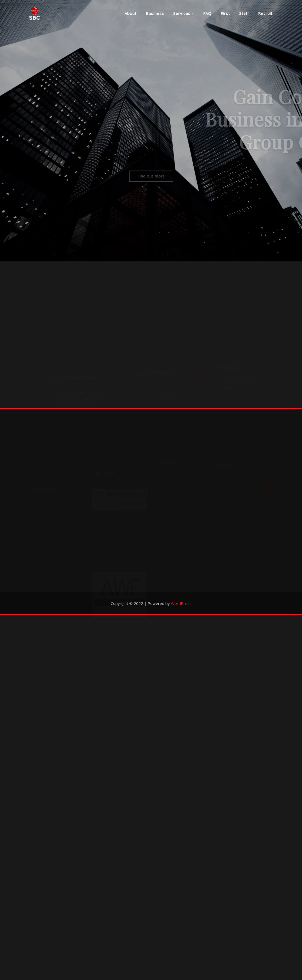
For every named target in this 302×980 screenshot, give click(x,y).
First (225, 15)
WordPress (181, 968)
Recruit (265, 15)
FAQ (207, 15)
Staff (244, 15)
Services (184, 15)
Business (155, 15)
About (131, 15)
